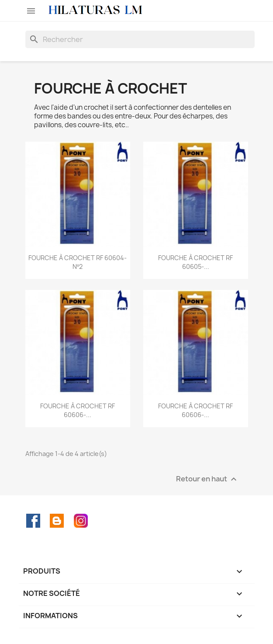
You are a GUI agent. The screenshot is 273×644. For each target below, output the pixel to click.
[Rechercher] (140, 39)
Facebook (33, 521)
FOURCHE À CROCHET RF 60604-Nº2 (78, 262)
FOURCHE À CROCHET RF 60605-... (195, 262)
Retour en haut (207, 479)
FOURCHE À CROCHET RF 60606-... (78, 410)
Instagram (81, 521)
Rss (57, 521)
